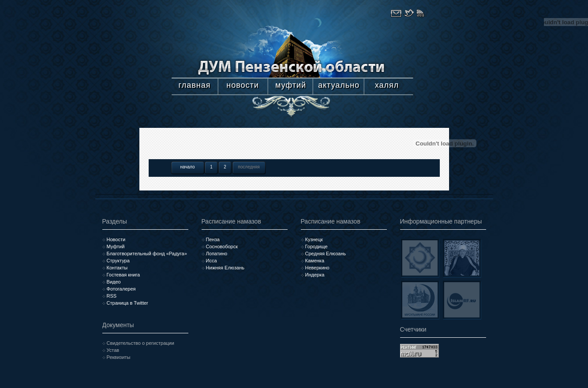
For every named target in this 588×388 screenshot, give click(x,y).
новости (243, 85)
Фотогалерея (121, 289)
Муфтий (116, 246)
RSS (112, 296)
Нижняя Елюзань (225, 268)
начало (187, 167)
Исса (212, 261)
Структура (118, 261)
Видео (114, 282)
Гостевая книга (124, 275)
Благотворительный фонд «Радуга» (147, 254)
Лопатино (217, 254)
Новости (116, 239)
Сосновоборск (222, 246)
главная (195, 85)
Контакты (117, 268)
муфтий (291, 85)
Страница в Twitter (127, 303)
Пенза (213, 239)
